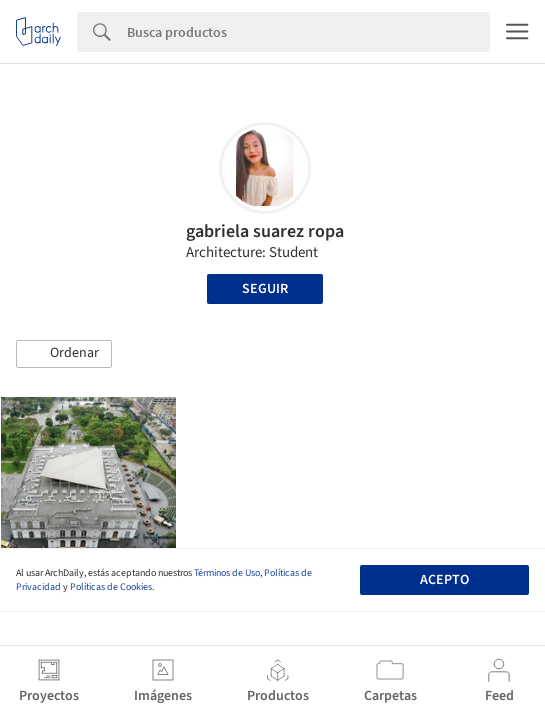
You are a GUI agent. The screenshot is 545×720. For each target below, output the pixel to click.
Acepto (444, 580)
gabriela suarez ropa (265, 231)
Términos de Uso (227, 573)
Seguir (265, 289)
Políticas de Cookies (111, 587)
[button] (64, 354)
